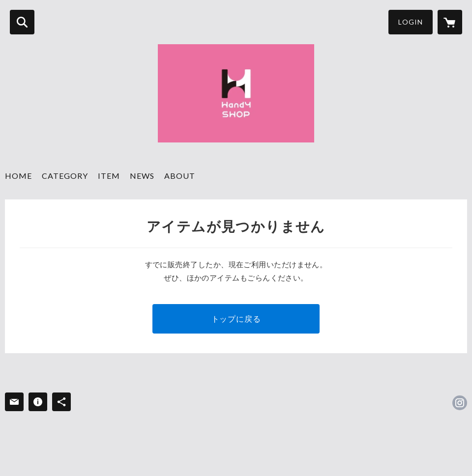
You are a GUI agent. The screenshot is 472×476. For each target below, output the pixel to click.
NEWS (142, 176)
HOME (18, 176)
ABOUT (180, 176)
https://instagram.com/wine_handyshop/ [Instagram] (460, 403)
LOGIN (411, 22)
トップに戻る (236, 319)
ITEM (109, 176)
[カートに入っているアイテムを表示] (450, 22)
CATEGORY (65, 176)
